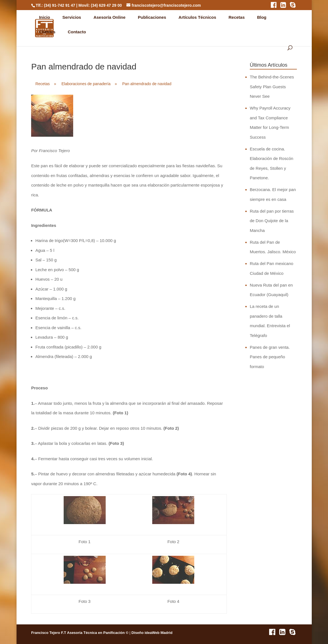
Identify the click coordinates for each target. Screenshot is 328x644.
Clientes (47, 32)
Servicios (72, 17)
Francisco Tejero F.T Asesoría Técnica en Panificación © (80, 633)
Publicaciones (152, 17)
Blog (262, 17)
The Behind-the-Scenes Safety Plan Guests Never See (272, 87)
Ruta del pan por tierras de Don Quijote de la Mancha (272, 221)
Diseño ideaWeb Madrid (152, 633)
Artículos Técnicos (197, 17)
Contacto (77, 32)
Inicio (44, 17)
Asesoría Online (109, 17)
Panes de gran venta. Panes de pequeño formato (270, 357)
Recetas (237, 17)
